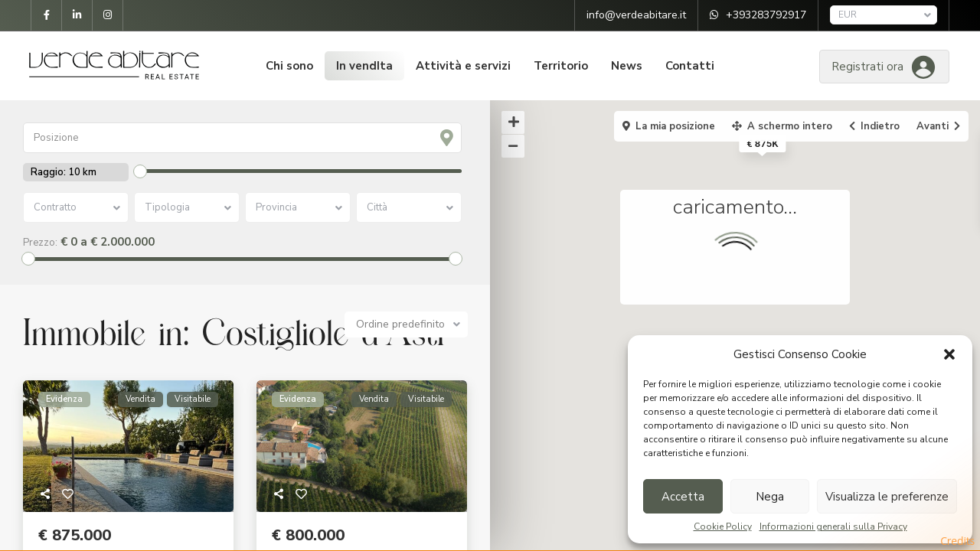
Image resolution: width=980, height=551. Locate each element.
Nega (770, 497)
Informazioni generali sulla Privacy (833, 527)
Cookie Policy (723, 527)
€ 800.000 (308, 535)
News (627, 66)
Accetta (683, 497)
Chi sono (289, 66)
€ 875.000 (75, 535)
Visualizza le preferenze (887, 497)
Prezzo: (40, 243)
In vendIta (364, 66)
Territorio (561, 66)
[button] (949, 354)
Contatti (690, 66)
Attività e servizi (463, 66)
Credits (957, 541)
